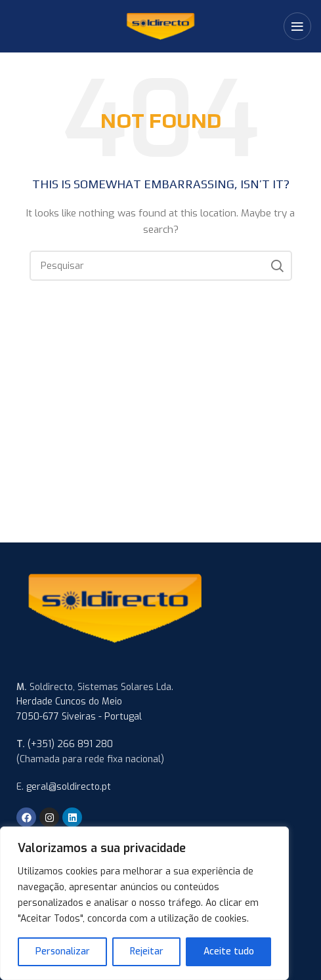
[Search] (161, 266)
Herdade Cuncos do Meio (69, 702)
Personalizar (63, 951)
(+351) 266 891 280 (70, 744)
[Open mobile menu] (297, 26)
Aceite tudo (229, 951)
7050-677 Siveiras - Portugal (79, 717)
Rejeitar (147, 951)
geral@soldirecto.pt (69, 787)
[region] (144, 903)
